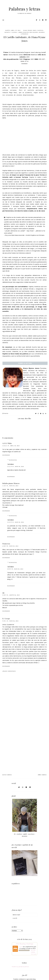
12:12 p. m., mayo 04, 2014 (16, 467)
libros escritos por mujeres (28, 32)
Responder (6, 455)
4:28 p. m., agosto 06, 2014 (11, 595)
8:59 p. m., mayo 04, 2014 (15, 569)
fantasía (40, 30)
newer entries (7, 775)
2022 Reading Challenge (24, 944)
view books (34, 954)
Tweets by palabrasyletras (20, 967)
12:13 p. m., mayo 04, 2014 (16, 522)
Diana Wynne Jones (30, 30)
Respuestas (13, 460)
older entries (42, 775)
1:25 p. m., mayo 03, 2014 (10, 486)
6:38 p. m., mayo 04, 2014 (10, 546)
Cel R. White (7, 443)
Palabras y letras (24, 9)
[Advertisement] (24, 744)
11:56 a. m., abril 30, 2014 (11, 446)
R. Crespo (6, 619)
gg (3, 593)
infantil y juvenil (11, 32)
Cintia (21, 947)
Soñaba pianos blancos (11, 483)
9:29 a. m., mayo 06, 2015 (10, 621)
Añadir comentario (9, 671)
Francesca (6, 544)
